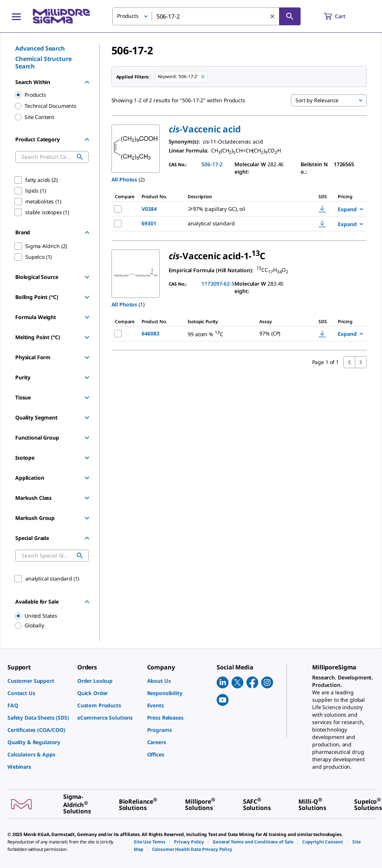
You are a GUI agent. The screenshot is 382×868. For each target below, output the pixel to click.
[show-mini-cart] (341, 16)
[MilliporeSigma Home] (61, 16)
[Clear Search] (272, 16)
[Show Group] (87, 277)
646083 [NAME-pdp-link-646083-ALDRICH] (150, 333)
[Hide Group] (87, 82)
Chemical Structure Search (43, 62)
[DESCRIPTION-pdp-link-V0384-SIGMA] (243, 209)
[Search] (290, 16)
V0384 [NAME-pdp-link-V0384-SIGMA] (149, 209)
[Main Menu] (16, 16)
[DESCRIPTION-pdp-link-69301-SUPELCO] (243, 224)
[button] (205, 129)
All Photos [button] (124, 179)
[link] (39, 681)
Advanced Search (40, 48)
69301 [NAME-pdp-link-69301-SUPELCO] (149, 223)
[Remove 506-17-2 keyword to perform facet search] (203, 77)
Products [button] (128, 16)
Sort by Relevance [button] (317, 100)
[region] (48, 616)
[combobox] (206, 16)
